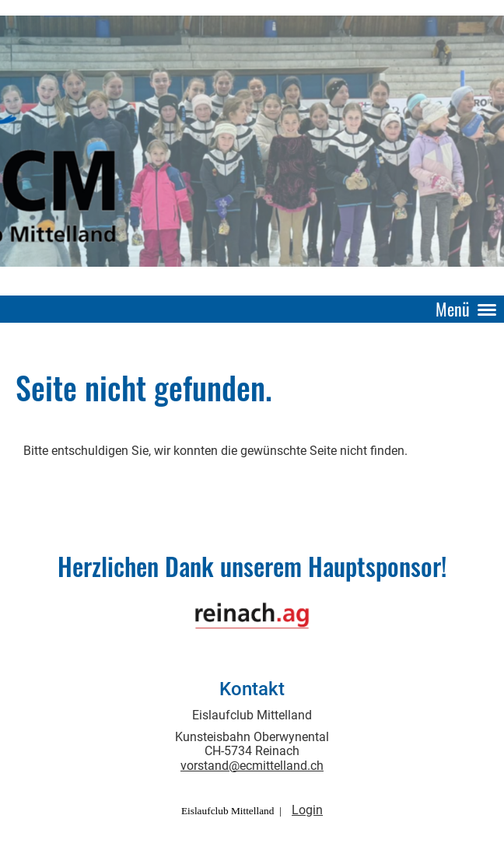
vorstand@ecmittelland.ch (252, 766)
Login (307, 810)
